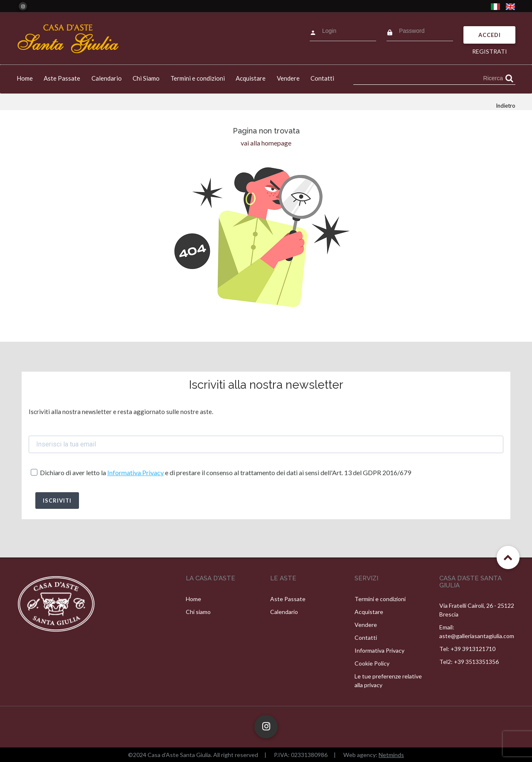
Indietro (506, 106)
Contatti (322, 78)
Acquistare (251, 78)
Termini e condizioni (198, 78)
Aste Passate (62, 78)
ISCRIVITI (57, 501)
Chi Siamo (146, 78)
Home (25, 78)
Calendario (107, 78)
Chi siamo (198, 612)
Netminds (391, 755)
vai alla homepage (266, 143)
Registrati (490, 51)
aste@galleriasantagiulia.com (477, 636)
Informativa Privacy (135, 472)
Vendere (288, 78)
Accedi (490, 35)
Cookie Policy (372, 663)
